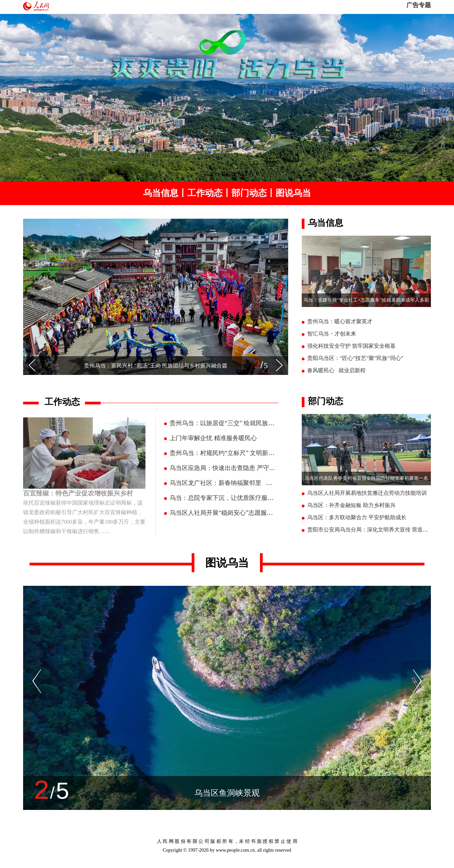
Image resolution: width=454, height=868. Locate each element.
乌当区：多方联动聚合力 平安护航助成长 (357, 517)
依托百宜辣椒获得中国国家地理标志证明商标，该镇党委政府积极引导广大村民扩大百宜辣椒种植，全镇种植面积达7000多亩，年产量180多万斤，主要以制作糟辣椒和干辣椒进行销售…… (84, 511)
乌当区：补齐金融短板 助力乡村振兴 (351, 505)
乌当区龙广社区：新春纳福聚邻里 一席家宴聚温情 (239, 483)
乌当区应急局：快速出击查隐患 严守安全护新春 (235, 468)
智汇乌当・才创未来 (332, 334)
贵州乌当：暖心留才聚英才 (340, 321)
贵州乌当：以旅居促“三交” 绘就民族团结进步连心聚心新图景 (252, 423)
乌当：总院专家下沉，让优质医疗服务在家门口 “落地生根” (249, 498)
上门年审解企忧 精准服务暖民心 (213, 438)
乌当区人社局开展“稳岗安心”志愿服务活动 (227, 513)
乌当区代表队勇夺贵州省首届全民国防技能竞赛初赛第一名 (366, 478)
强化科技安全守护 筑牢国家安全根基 (351, 346)
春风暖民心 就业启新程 (336, 370)
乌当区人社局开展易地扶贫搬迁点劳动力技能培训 (367, 493)
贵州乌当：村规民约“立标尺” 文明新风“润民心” (234, 453)
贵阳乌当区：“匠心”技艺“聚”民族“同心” (355, 358)
